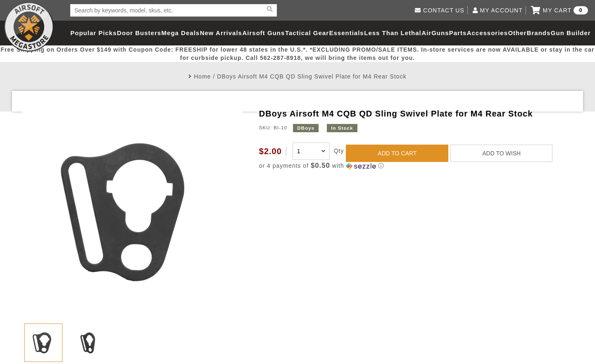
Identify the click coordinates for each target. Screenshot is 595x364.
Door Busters (139, 33)
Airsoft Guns (264, 33)
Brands (539, 33)
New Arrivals (221, 33)
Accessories (487, 33)
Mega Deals (181, 33)
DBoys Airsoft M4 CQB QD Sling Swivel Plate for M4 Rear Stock (312, 76)
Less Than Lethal (393, 33)
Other (517, 33)
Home (202, 76)
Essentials (346, 33)
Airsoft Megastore (29, 27)
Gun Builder (571, 33)
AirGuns (435, 33)
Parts (458, 33)
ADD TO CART (397, 153)
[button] (416, 166)
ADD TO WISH (501, 153)
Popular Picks (93, 33)
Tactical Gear (307, 33)
